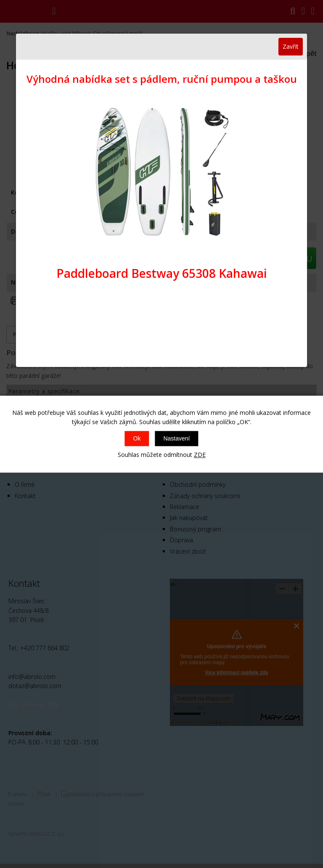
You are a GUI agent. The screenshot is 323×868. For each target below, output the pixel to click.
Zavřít (291, 46)
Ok (137, 439)
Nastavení (176, 439)
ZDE (200, 455)
